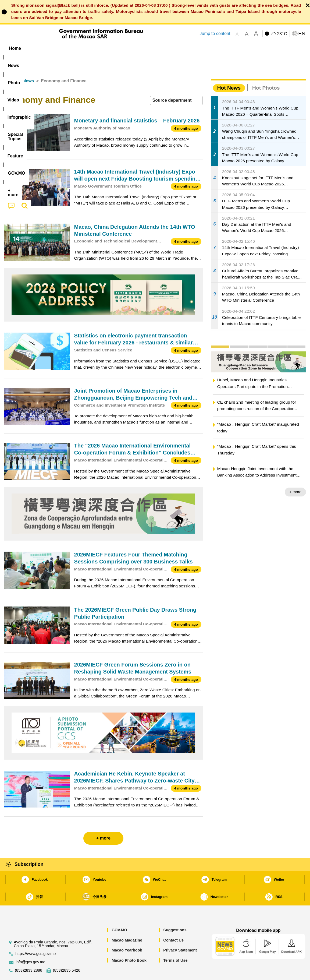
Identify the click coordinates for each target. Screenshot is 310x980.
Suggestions (175, 914)
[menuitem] (38, 48)
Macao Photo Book (129, 944)
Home (10, 64)
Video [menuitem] (84, 48)
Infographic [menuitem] (112, 48)
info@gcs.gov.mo (30, 946)
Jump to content (215, 34)
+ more (295, 475)
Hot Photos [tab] (266, 71)
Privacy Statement (180, 934)
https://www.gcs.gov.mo (35, 937)
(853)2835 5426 (67, 954)
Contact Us (173, 924)
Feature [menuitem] (182, 48)
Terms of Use (175, 944)
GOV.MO (119, 914)
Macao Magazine (127, 924)
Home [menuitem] (15, 48)
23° (282, 34)
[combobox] (176, 84)
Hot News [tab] (229, 71)
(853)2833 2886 (28, 954)
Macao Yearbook (127, 934)
